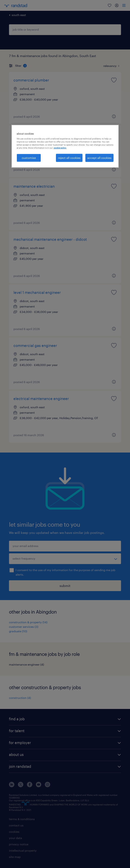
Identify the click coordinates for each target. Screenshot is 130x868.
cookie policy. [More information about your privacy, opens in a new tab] (60, 148)
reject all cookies (69, 158)
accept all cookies (99, 158)
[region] (65, 146)
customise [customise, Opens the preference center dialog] (29, 158)
